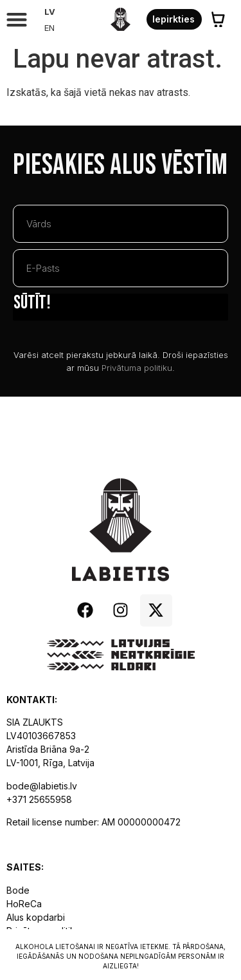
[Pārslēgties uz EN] (50, 28)
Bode (18, 890)
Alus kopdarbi (36, 917)
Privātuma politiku (137, 368)
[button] (16, 20)
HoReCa (24, 904)
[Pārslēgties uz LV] (50, 12)
